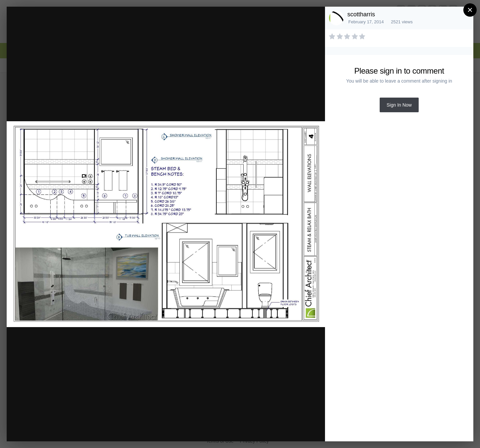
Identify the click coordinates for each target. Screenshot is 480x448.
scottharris (361, 14)
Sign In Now (399, 105)
